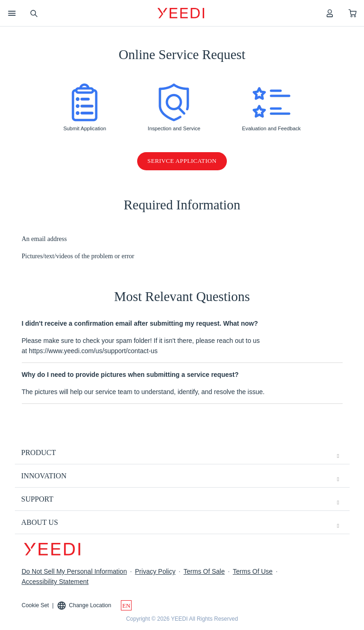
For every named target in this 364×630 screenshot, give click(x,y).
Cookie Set (36, 605)
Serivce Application (182, 161)
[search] (33, 13)
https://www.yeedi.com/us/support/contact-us (93, 351)
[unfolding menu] (338, 456)
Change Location (84, 606)
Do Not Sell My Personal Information (74, 571)
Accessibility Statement (55, 582)
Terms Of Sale (204, 571)
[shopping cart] (353, 13)
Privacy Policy (155, 571)
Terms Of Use (253, 571)
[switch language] (126, 605)
